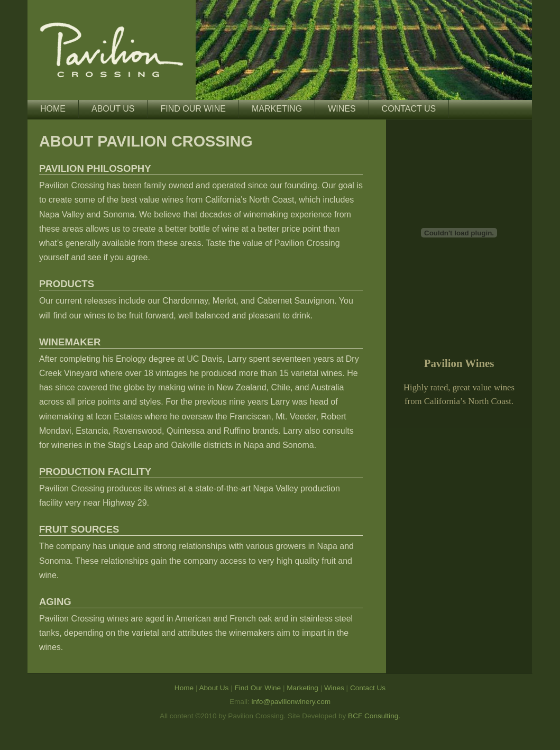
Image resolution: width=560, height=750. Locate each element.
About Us (113, 109)
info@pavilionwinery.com (291, 702)
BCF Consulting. (374, 716)
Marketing (277, 109)
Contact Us (409, 109)
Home (53, 109)
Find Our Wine (193, 109)
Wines (342, 109)
